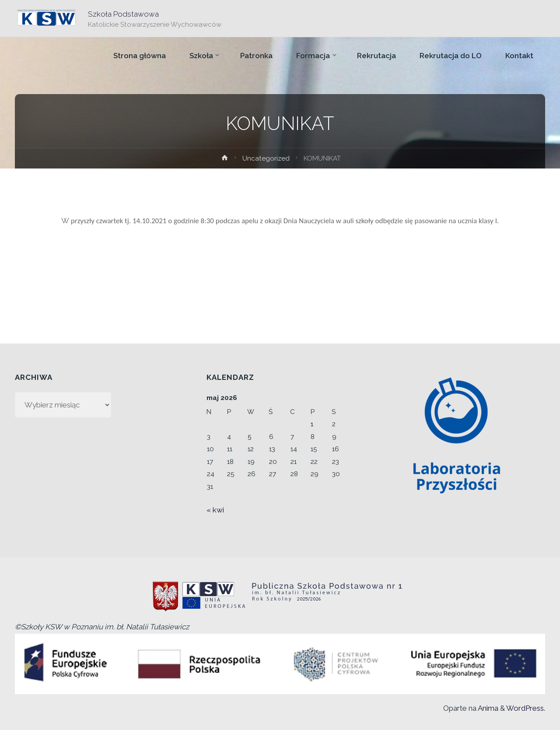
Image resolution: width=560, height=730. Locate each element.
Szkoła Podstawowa (123, 14)
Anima (487, 708)
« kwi (215, 510)
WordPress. (526, 708)
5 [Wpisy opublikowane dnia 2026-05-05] (250, 437)
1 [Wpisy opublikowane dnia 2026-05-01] (312, 424)
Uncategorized (266, 158)
